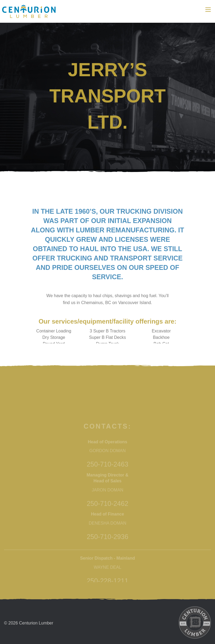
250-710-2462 (108, 561)
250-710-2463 (108, 522)
